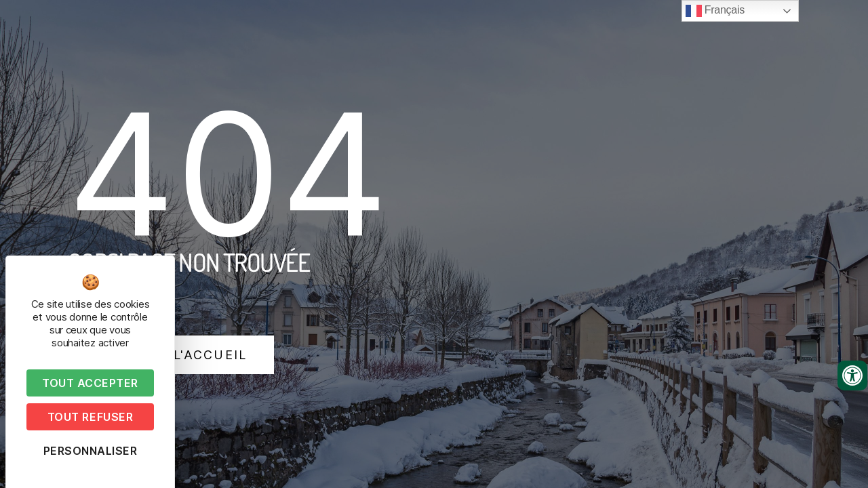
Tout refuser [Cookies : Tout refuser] (90, 417)
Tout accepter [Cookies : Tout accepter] (90, 383)
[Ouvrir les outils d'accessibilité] (852, 375)
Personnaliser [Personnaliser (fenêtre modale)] (91, 451)
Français (715, 11)
